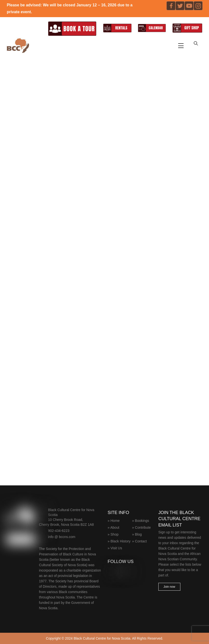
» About (114, 527)
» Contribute (141, 527)
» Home (114, 521)
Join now (169, 587)
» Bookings (141, 521)
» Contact (139, 541)
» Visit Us (115, 548)
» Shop (113, 534)
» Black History (119, 541)
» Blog (137, 534)
